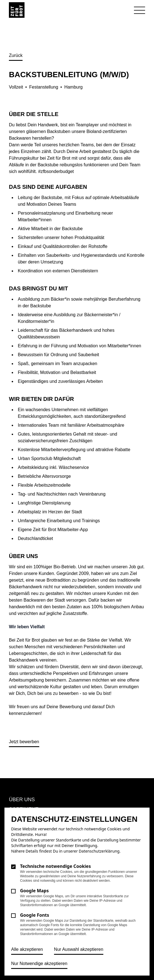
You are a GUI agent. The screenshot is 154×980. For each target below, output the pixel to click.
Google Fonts (35, 915)
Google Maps (34, 891)
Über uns (22, 800)
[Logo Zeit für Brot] (17, 10)
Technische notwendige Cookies (55, 866)
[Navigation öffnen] (140, 11)
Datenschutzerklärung (99, 851)
